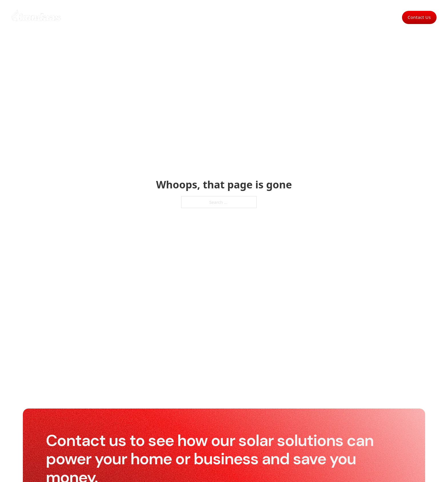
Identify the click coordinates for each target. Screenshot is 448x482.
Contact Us (419, 17)
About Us (273, 17)
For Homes (172, 17)
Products (300, 17)
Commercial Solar (209, 17)
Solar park (246, 17)
